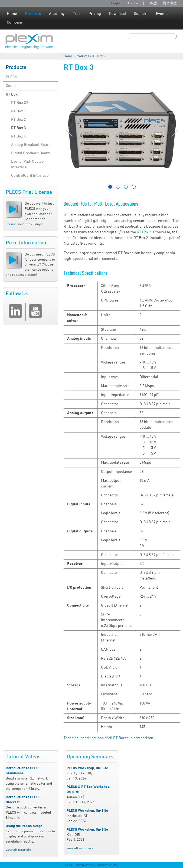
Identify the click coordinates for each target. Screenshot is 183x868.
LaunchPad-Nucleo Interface (27, 164)
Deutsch (134, 3)
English (117, 3)
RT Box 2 (18, 120)
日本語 (152, 3)
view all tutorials (18, 850)
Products (33, 14)
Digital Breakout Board (30, 153)
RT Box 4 (18, 136)
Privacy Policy (107, 866)
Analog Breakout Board (31, 145)
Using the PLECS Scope (24, 826)
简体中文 (170, 3)
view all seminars (80, 848)
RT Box (97, 56)
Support (141, 14)
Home (12, 14)
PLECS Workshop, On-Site (87, 768)
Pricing (95, 14)
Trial (77, 14)
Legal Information (79, 866)
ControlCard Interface (30, 176)
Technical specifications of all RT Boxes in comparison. (109, 738)
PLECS (11, 77)
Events (162, 14)
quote (32, 275)
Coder (11, 86)
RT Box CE (20, 103)
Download (117, 14)
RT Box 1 (18, 111)
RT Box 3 (18, 128)
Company (15, 22)
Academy (57, 14)
